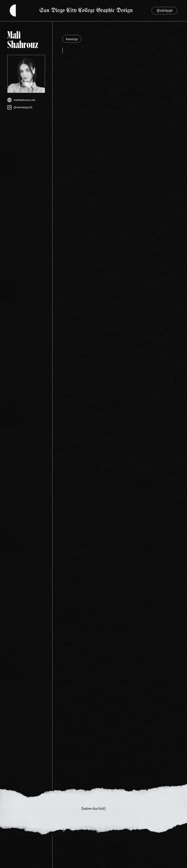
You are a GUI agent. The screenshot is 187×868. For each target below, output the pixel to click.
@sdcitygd (164, 10)
